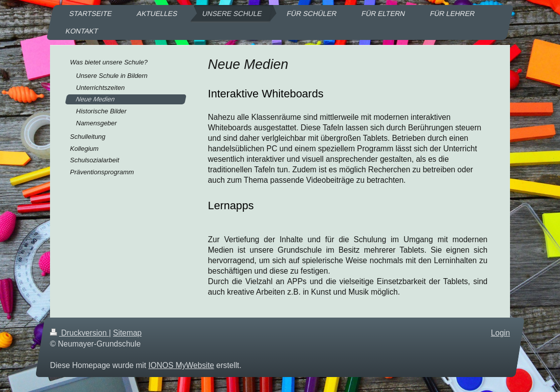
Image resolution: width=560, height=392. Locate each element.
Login (500, 333)
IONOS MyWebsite (181, 365)
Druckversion (79, 333)
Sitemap (127, 333)
